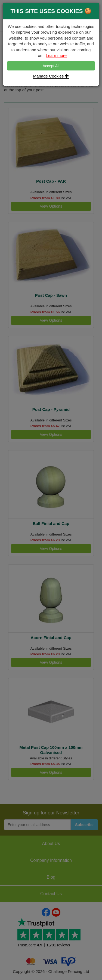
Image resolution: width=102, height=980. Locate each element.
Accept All (51, 66)
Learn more (56, 55)
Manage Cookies (51, 76)
